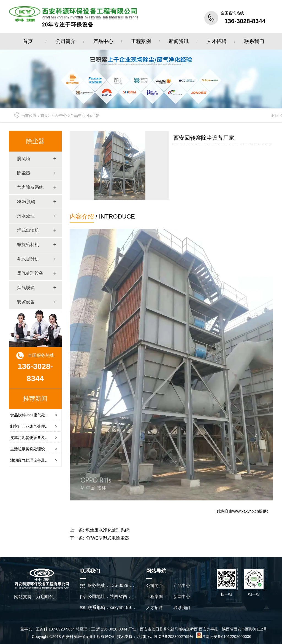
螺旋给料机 (28, 245)
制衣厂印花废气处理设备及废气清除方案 (45, 426)
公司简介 (66, 41)
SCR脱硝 (26, 202)
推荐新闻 (35, 399)
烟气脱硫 (26, 288)
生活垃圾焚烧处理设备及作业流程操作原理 (47, 449)
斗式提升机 (28, 259)
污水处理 (26, 216)
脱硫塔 (24, 159)
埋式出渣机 (28, 230)
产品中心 (103, 41)
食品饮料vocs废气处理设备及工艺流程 (43, 415)
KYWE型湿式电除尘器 (107, 538)
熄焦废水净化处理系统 (107, 530)
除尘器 (35, 141)
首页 (28, 41)
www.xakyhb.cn (246, 511)
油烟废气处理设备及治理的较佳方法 (41, 460)
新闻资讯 (179, 41)
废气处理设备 (30, 273)
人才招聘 (216, 41)
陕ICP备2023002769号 (174, 637)
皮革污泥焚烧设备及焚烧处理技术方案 (43, 438)
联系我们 (254, 41)
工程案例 (141, 41)
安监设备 (26, 302)
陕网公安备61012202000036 (224, 637)
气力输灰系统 (30, 187)
